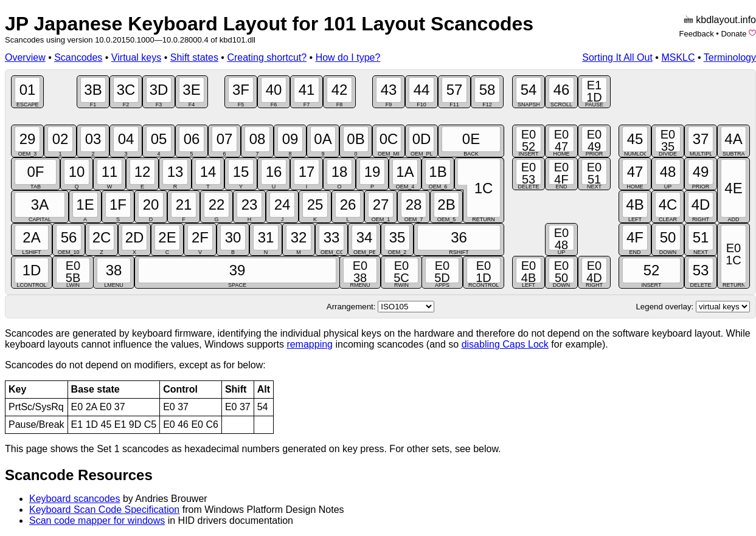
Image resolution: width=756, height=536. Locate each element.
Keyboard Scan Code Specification (104, 510)
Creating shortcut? (267, 57)
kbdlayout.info (726, 20)
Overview (25, 57)
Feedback (697, 34)
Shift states (194, 57)
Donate (733, 34)
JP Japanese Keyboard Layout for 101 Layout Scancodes (269, 24)
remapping (310, 344)
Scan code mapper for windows (97, 521)
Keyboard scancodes (75, 499)
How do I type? (348, 57)
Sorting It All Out (617, 57)
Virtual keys (136, 57)
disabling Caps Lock (505, 344)
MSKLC (678, 57)
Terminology (730, 57)
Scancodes (78, 57)
